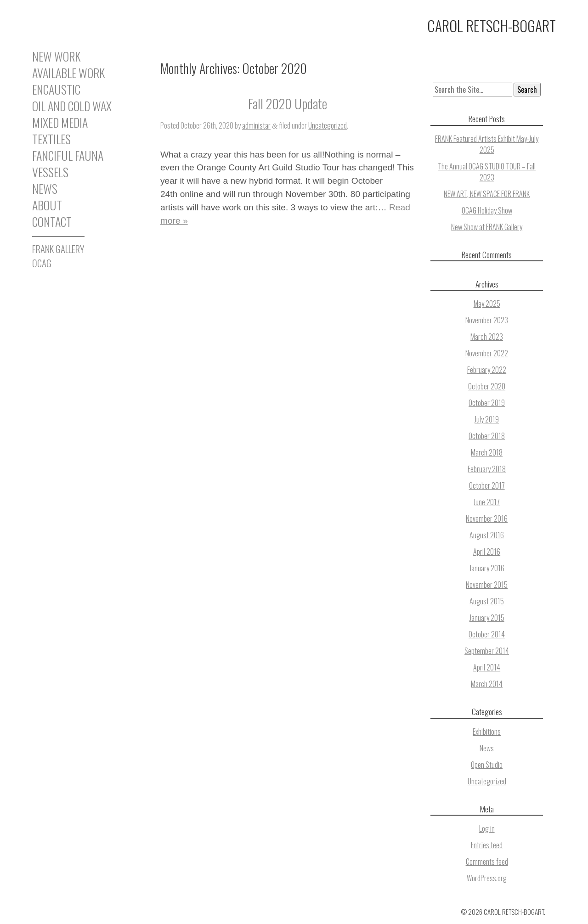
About (47, 205)
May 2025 (487, 304)
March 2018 (487, 452)
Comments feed (487, 862)
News (45, 189)
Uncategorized (328, 125)
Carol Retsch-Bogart (492, 25)
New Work (56, 58)
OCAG (42, 263)
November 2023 (487, 320)
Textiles (51, 139)
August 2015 (487, 601)
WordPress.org (487, 878)
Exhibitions (487, 732)
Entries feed (487, 845)
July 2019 (487, 419)
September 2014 (487, 651)
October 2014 (487, 634)
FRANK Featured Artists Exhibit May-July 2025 (487, 144)
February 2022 (487, 370)
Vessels (50, 172)
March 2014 (487, 684)
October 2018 (487, 436)
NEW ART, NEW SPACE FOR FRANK (487, 194)
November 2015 (487, 585)
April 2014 (487, 667)
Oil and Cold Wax (72, 106)
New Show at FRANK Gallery (487, 227)
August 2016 (487, 535)
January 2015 (487, 618)
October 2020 (487, 386)
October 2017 (487, 485)
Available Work (68, 73)
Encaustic (56, 90)
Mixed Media (60, 123)
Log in (487, 828)
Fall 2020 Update (288, 104)
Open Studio (487, 765)
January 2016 (487, 568)
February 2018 (487, 469)
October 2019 (487, 403)
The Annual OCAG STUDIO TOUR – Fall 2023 (487, 172)
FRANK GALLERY (58, 249)
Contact (52, 222)
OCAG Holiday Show (487, 210)
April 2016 (487, 552)
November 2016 (487, 518)
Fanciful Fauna (68, 156)
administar (256, 125)
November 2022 (487, 353)
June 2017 (487, 502)
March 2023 (487, 337)
